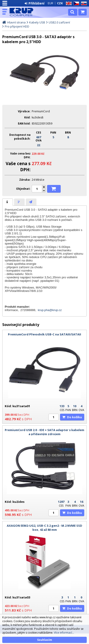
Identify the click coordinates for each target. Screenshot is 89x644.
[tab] (8, 202)
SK (83, 3)
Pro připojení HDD (17, 26)
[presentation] (8, 202)
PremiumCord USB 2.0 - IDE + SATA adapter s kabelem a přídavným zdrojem (44, 432)
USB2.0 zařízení (59, 22)
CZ (75, 3)
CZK (60, 3)
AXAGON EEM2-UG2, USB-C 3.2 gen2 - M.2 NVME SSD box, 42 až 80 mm (44, 528)
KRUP (23, 12)
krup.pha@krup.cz (50, 310)
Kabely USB (37, 22)
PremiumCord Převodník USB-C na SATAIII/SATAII (44, 334)
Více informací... (64, 633)
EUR (51, 3)
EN (68, 3)
